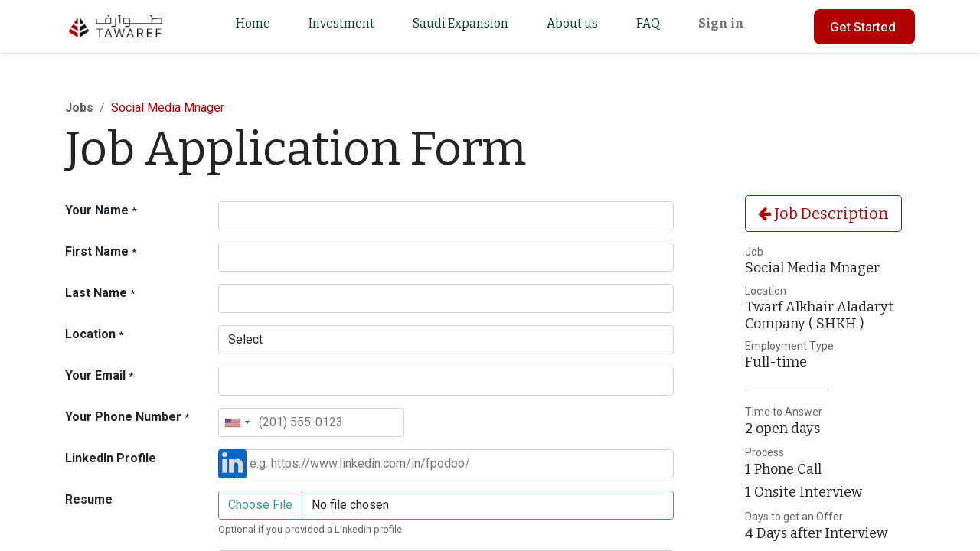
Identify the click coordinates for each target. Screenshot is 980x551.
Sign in (721, 23)
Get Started (864, 27)
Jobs (79, 108)
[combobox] (237, 422)
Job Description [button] (823, 214)
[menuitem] (253, 26)
